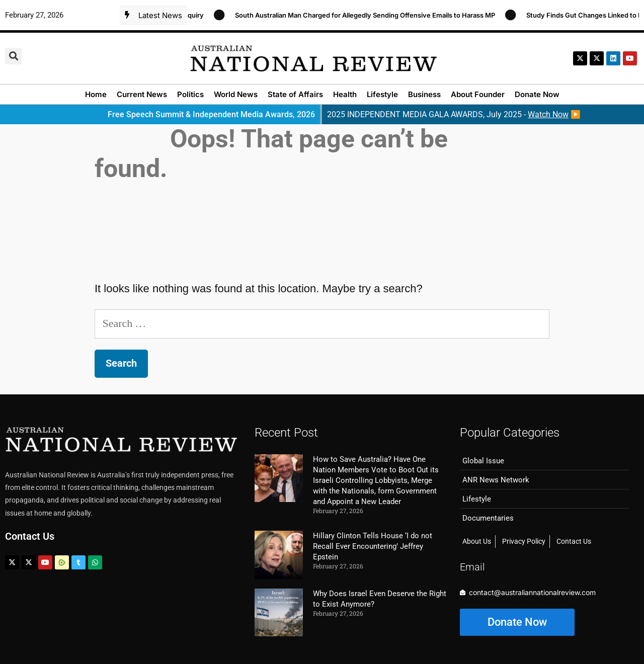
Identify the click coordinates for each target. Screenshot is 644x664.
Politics (190, 94)
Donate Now (537, 94)
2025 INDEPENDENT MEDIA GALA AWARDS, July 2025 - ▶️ (454, 114)
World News (236, 94)
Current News (142, 94)
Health (345, 94)
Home (96, 94)
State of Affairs (295, 94)
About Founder (478, 94)
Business (424, 94)
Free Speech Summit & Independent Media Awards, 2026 (211, 114)
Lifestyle (382, 94)
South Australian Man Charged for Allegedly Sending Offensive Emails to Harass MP (369, 15)
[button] (13, 56)
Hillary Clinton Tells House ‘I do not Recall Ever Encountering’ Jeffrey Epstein (373, 546)
